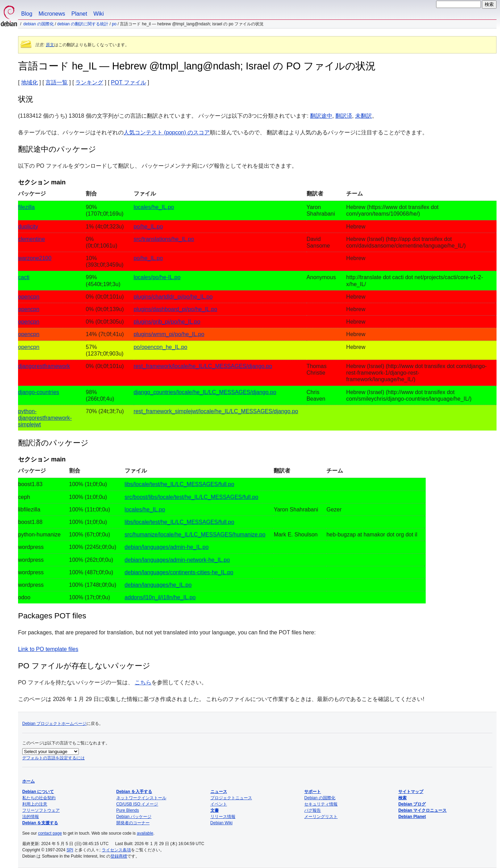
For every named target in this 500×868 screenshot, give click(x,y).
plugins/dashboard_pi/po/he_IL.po (176, 309)
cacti (24, 277)
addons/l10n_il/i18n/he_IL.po (160, 597)
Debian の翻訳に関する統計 (83, 24)
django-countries (39, 392)
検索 (402, 798)
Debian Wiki (222, 823)
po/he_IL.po (148, 227)
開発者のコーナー (133, 823)
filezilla (26, 207)
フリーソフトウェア (41, 810)
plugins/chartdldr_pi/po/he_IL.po (173, 297)
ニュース (219, 792)
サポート (312, 792)
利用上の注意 (35, 804)
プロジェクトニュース (231, 798)
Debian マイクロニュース (422, 810)
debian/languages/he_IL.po (158, 585)
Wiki (99, 14)
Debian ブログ (412, 804)
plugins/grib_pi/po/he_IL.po (167, 322)
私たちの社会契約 (39, 798)
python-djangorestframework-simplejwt (45, 418)
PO (114, 24)
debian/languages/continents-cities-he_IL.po (179, 572)
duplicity (28, 227)
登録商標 (119, 856)
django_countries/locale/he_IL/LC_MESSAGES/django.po (205, 392)
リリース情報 (223, 817)
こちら (143, 682)
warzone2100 (35, 258)
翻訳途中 (321, 116)
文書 (215, 810)
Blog (27, 14)
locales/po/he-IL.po (157, 277)
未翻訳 (364, 116)
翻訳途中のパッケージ (57, 149)
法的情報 (31, 817)
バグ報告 (312, 810)
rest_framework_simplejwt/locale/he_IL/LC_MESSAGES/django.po (216, 411)
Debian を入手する (134, 792)
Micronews (52, 14)
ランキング (89, 82)
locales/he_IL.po (154, 207)
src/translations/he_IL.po (164, 239)
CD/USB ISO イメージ (137, 804)
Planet (79, 14)
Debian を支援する (40, 823)
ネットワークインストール (141, 798)
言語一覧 (57, 82)
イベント (219, 804)
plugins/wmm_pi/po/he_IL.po (169, 334)
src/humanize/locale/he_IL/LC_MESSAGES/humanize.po (195, 535)
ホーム (28, 781)
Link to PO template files (48, 649)
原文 (50, 45)
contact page (50, 833)
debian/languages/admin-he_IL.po (167, 547)
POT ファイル (129, 82)
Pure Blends (128, 810)
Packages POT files (52, 616)
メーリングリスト (321, 817)
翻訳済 (344, 116)
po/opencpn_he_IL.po (161, 347)
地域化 (30, 82)
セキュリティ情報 (321, 804)
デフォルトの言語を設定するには (53, 758)
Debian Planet (412, 817)
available (145, 833)
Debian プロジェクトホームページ (54, 724)
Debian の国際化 (38, 24)
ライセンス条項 (116, 850)
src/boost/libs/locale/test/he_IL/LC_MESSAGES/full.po (191, 497)
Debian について (38, 792)
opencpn (29, 297)
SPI (70, 850)
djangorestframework (44, 366)
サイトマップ (411, 792)
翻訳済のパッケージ (53, 443)
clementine (31, 239)
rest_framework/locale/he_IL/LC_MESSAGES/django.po (203, 366)
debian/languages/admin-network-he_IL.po (177, 560)
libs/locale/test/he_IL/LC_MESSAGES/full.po (180, 484)
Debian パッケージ (134, 817)
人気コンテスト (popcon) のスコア (167, 132)
